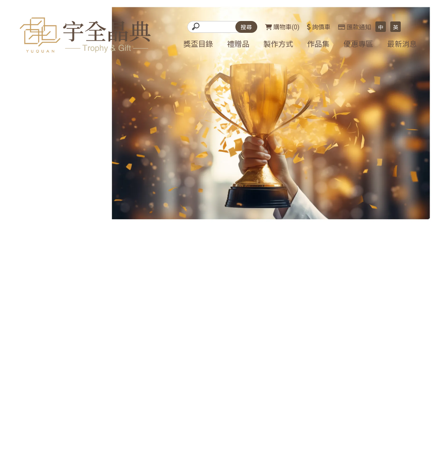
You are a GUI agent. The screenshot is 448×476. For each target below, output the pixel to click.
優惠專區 (358, 44)
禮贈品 (238, 44)
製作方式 (278, 44)
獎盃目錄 (198, 44)
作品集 (318, 44)
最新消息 (402, 44)
